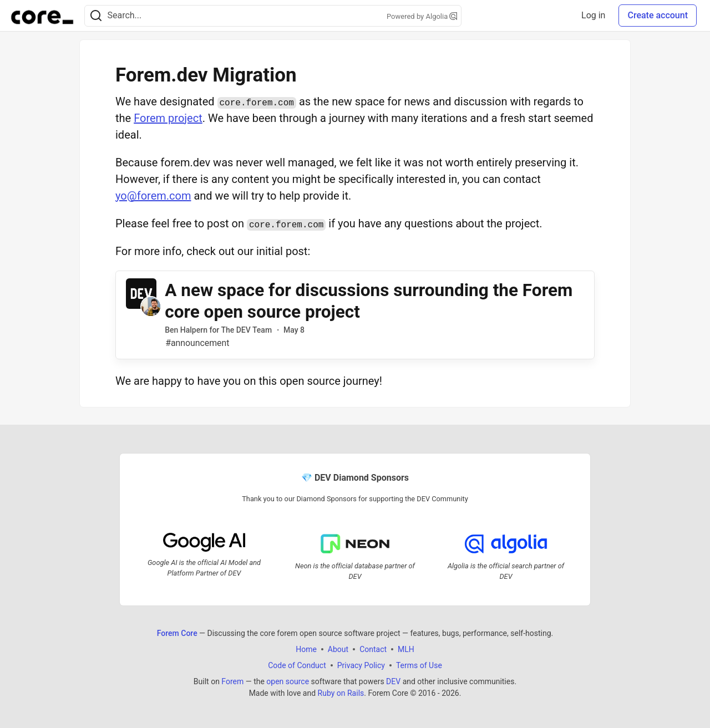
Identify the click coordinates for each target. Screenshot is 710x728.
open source (288, 681)
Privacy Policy (361, 665)
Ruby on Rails (341, 693)
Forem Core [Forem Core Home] (177, 633)
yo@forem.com (153, 196)
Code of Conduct (297, 665)
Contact (373, 649)
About (338, 649)
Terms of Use (419, 665)
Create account (658, 15)
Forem (232, 681)
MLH (406, 649)
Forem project (168, 118)
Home (306, 649)
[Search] (96, 16)
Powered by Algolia (422, 16)
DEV (393, 681)
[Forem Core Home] (42, 16)
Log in (593, 15)
